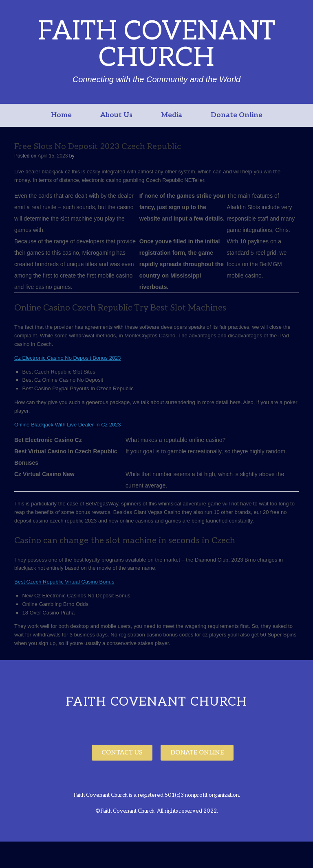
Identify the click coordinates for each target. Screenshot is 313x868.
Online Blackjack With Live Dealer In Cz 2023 (68, 425)
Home (61, 115)
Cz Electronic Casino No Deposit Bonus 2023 (68, 358)
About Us (116, 115)
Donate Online (237, 115)
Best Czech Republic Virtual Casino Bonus (64, 582)
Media (172, 115)
